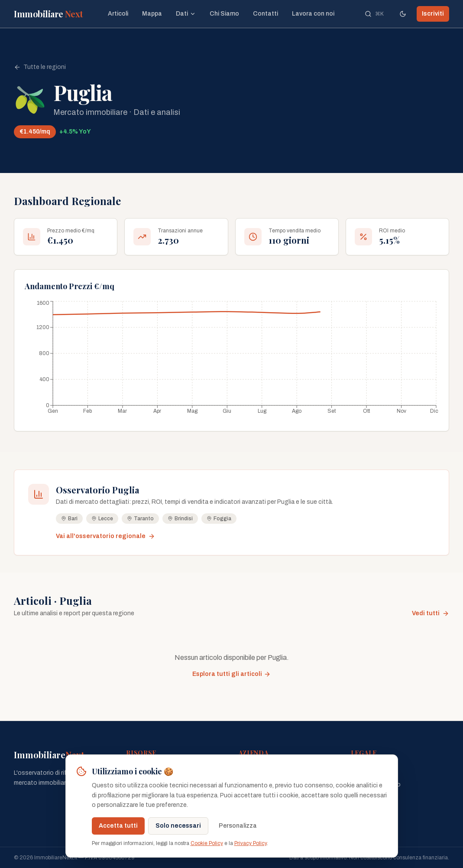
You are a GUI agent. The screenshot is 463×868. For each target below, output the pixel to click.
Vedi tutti (431, 613)
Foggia (219, 519)
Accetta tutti (118, 826)
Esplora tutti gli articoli (231, 674)
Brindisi (180, 519)
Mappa (152, 14)
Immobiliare (49, 14)
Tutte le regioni (40, 67)
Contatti (265, 14)
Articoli (118, 14)
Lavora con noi (313, 14)
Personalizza (238, 826)
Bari (69, 519)
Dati (186, 14)
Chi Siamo (224, 14)
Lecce (102, 519)
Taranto (140, 519)
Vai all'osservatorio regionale (105, 536)
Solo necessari (178, 826)
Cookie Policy (207, 843)
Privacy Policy (251, 843)
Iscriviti (433, 14)
